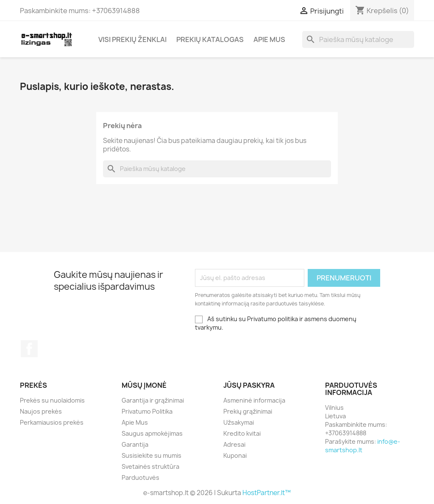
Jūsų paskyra (249, 385)
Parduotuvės (140, 477)
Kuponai (235, 455)
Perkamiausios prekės (52, 422)
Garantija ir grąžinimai (153, 400)
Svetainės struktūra (150, 466)
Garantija (135, 444)
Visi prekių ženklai (132, 39)
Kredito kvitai (242, 433)
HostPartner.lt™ (267, 493)
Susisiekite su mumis (152, 455)
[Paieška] (358, 39)
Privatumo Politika (147, 411)
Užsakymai (239, 422)
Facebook (29, 349)
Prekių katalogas (210, 39)
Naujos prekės (41, 411)
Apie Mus (269, 39)
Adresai (234, 444)
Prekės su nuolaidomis (52, 400)
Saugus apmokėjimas (152, 433)
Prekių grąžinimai (248, 411)
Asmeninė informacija (254, 400)
